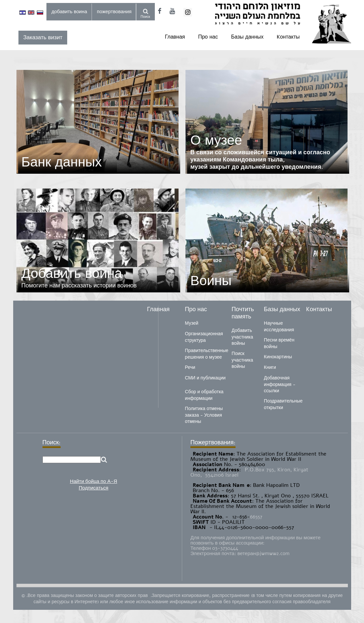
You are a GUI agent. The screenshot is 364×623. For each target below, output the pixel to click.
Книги (270, 367)
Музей (192, 323)
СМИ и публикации (205, 378)
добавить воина (69, 12)
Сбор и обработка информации (204, 395)
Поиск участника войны (242, 360)
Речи (190, 367)
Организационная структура (204, 337)
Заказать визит (43, 37)
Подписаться (94, 488)
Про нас (208, 37)
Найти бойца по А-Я (93, 481)
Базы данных (247, 37)
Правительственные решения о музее (207, 354)
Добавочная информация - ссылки (280, 384)
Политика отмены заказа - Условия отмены (204, 415)
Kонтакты (288, 37)
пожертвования (114, 12)
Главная (175, 37)
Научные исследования (279, 326)
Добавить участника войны (242, 337)
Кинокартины (278, 357)
